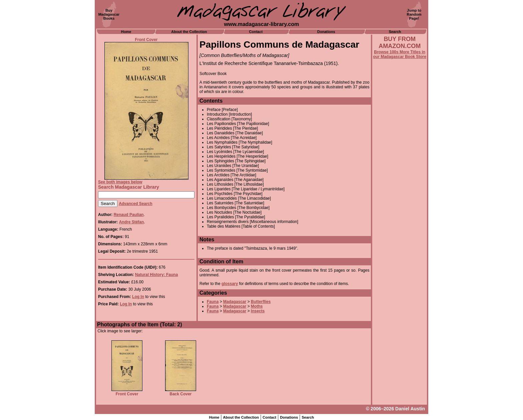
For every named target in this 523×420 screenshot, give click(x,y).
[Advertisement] (400, 239)
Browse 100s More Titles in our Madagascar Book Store (400, 54)
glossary (230, 284)
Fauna (213, 302)
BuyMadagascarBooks (109, 14)
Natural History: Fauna (157, 275)
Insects (258, 311)
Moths (257, 306)
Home (126, 32)
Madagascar (235, 302)
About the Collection (189, 32)
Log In (138, 297)
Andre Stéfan (132, 222)
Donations (326, 32)
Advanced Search (136, 204)
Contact (256, 32)
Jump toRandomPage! (414, 14)
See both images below (120, 182)
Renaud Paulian (129, 215)
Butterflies (261, 302)
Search (395, 32)
